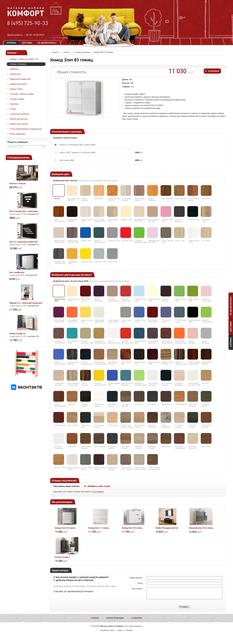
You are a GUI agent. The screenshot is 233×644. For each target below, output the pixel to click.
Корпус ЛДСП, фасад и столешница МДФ (77, 153)
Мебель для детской (19, 119)
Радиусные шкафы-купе (20, 79)
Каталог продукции (115, 618)
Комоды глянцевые (18, 64)
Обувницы (14, 69)
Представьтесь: (136, 578)
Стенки (13, 109)
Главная (95, 618)
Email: (141, 583)
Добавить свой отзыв (99, 486)
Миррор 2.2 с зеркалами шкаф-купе (26, 303)
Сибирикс (129, 630)
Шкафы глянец (16, 89)
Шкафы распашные (18, 84)
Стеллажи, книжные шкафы (22, 94)
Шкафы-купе (15, 74)
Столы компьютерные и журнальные (26, 129)
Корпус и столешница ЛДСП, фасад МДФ (77, 145)
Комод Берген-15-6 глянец (201, 528)
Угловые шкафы (17, 99)
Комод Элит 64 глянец (65, 528)
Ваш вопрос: (138, 589)
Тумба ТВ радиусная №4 (167, 528)
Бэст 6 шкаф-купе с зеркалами (24, 211)
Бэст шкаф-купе (17, 272)
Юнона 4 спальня (18, 184)
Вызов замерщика (18, 134)
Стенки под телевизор (19, 114)
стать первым (97, 492)
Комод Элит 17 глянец (99, 528)
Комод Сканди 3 (62, 557)
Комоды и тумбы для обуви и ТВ (24, 59)
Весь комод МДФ (67, 160)
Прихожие (14, 104)
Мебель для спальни (19, 124)
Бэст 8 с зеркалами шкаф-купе (24, 242)
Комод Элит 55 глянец (132, 528)
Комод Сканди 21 (17, 334)
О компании (136, 618)
